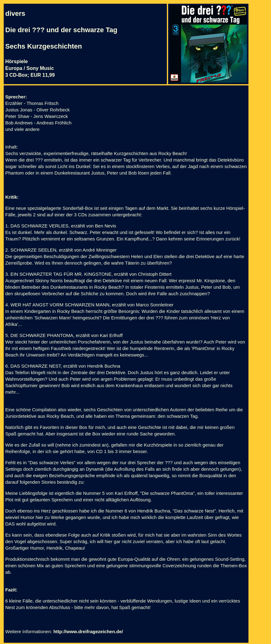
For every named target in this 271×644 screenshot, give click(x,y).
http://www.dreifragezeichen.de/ (88, 631)
